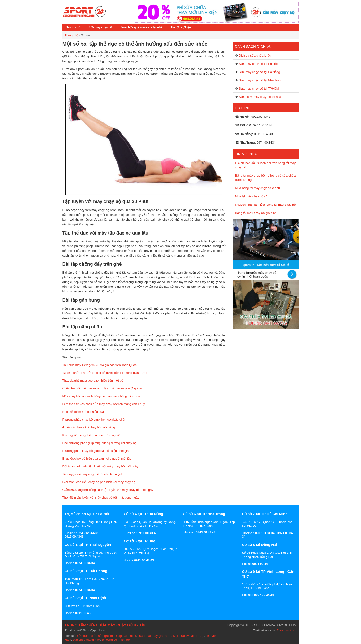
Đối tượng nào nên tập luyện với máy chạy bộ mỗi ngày (100, 466)
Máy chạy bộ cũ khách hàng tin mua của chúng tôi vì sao (101, 396)
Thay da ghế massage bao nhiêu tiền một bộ (93, 381)
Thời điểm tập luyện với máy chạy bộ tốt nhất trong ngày (101, 498)
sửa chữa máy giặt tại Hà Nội (158, 636)
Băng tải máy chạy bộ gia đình (256, 213)
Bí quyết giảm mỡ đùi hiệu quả (83, 412)
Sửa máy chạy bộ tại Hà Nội (258, 64)
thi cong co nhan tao (116, 640)
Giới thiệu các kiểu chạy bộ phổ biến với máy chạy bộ (99, 482)
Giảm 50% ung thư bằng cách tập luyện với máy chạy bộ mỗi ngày (108, 490)
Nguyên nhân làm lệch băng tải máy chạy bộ (266, 205)
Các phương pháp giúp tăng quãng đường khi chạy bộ (100, 443)
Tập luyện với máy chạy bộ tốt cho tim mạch (93, 474)
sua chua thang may (87, 640)
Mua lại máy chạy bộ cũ (251, 196)
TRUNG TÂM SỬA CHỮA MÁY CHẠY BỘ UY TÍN (105, 625)
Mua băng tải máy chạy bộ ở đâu (258, 188)
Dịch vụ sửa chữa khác (255, 55)
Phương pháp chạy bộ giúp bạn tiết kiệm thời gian (96, 451)
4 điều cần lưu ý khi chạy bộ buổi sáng (89, 427)
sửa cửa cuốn (87, 636)
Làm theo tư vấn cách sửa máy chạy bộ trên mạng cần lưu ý (104, 404)
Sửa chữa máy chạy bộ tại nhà (260, 97)
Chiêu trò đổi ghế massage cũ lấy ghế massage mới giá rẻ (102, 388)
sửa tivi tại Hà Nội (192, 636)
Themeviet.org (286, 630)
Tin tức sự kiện (181, 27)
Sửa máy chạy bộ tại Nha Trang (261, 80)
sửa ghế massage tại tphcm (117, 636)
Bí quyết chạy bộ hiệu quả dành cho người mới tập (97, 459)
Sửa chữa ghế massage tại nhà (141, 27)
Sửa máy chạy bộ (100, 27)
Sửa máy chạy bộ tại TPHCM (259, 89)
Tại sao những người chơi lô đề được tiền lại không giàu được (105, 373)
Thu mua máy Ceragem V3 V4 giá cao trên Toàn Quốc (100, 365)
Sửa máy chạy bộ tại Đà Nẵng (259, 72)
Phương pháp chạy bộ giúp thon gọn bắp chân (94, 420)
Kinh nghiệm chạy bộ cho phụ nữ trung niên (92, 435)
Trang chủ (73, 27)
